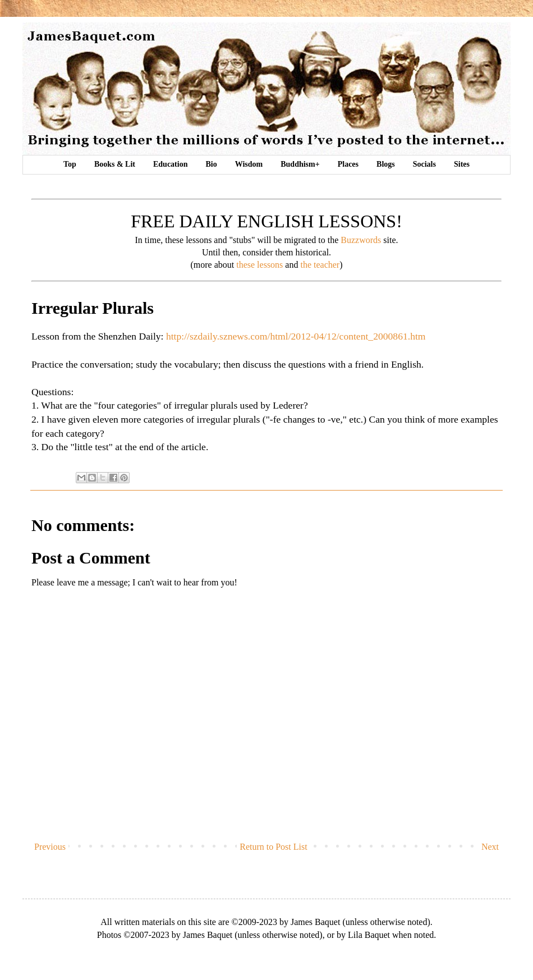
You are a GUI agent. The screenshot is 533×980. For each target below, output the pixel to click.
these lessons (259, 265)
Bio (211, 164)
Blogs (386, 164)
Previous (50, 847)
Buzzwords (361, 240)
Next (490, 847)
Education (170, 164)
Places (348, 164)
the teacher (320, 265)
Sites (462, 164)
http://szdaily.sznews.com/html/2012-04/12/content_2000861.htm (296, 336)
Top (70, 164)
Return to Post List (273, 847)
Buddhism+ (300, 164)
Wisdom (249, 164)
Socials (424, 164)
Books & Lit (115, 164)
